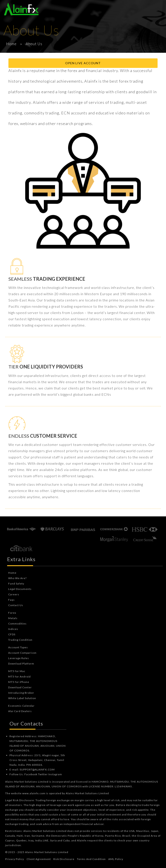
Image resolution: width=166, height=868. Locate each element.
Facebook (31, 774)
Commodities (17, 624)
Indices (13, 629)
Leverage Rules (19, 658)
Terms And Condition (91, 859)
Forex (12, 613)
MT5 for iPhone (19, 682)
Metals (13, 618)
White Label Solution (22, 698)
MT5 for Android (19, 677)
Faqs (11, 600)
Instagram (55, 774)
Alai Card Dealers (20, 711)
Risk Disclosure (64, 859)
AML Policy (116, 859)
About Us (34, 44)
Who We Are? (17, 578)
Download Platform (21, 664)
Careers (14, 594)
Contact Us (16, 605)
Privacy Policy (15, 859)
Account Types (18, 647)
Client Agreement (39, 859)
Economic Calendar (21, 706)
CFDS (12, 634)
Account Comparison (22, 653)
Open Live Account (83, 63)
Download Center (20, 687)
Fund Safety (16, 584)
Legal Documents (20, 589)
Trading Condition (20, 640)
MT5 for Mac (17, 671)
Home (11, 44)
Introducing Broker (21, 693)
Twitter (43, 774)
